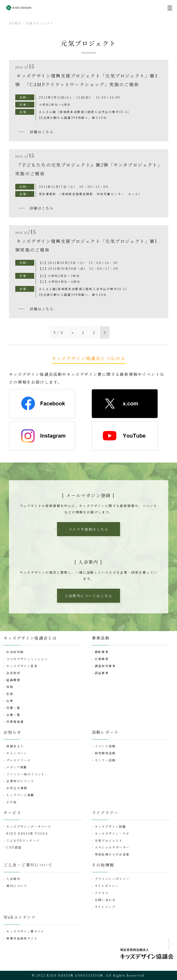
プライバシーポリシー (112, 879)
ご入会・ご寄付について (28, 865)
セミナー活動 (105, 760)
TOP (169, 945)
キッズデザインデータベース (29, 826)
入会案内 (13, 879)
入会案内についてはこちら (89, 596)
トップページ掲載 (20, 795)
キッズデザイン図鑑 (110, 826)
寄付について (17, 886)
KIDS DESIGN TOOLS (27, 833)
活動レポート (105, 732)
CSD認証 (14, 847)
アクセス (102, 893)
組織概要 (13, 680)
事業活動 (101, 638)
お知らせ (13, 732)
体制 (10, 687)
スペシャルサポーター (112, 847)
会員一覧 (13, 715)
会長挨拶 (13, 673)
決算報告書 (15, 721)
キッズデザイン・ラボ (112, 833)
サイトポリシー (107, 886)
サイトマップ (105, 907)
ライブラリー (105, 813)
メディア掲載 (17, 767)
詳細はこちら (42, 132)
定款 (10, 694)
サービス (13, 813)
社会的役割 (15, 652)
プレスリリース (18, 760)
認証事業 (102, 673)
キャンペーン (17, 753)
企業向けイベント (20, 781)
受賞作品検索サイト (22, 938)
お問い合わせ (105, 900)
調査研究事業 (105, 666)
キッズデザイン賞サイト (25, 931)
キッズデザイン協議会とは (30, 638)
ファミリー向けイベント (25, 774)
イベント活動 (105, 746)
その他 (12, 802)
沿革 (10, 701)
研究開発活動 (105, 753)
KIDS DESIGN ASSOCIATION (75, 975)
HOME (15, 23)
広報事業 (102, 659)
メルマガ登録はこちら (88, 529)
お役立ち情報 (17, 788)
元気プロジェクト (40, 23)
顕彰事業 (102, 652)
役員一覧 (13, 708)
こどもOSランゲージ (23, 840)
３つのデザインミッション (27, 659)
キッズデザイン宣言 (22, 666)
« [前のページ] (73, 332)
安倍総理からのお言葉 (112, 854)
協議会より (15, 746)
